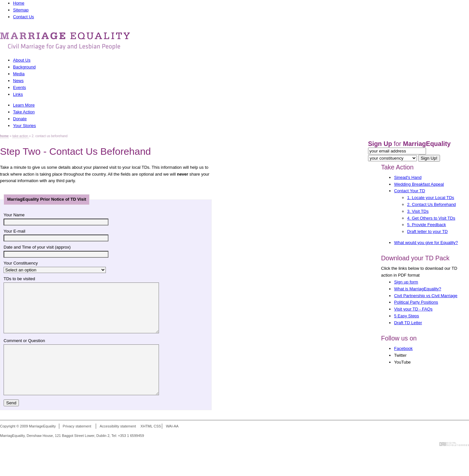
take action (21, 136)
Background (24, 67)
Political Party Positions (416, 302)
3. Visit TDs (418, 211)
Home (19, 3)
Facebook (403, 348)
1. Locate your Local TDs (431, 198)
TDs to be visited (19, 279)
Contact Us (23, 17)
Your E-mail (14, 231)
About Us (22, 60)
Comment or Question (24, 350)
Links (18, 94)
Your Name (14, 215)
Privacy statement (77, 446)
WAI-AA (172, 446)
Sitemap (21, 10)
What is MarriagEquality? (418, 289)
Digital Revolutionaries (454, 464)
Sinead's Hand (408, 177)
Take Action (397, 167)
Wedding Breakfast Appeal (419, 184)
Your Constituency (21, 263)
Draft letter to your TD (427, 231)
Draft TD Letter (408, 323)
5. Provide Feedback (426, 225)
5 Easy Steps (407, 316)
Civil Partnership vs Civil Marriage (426, 296)
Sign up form (406, 282)
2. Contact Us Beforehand (432, 204)
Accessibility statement (118, 446)
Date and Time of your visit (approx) (37, 247)
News (18, 81)
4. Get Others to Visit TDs (431, 218)
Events (20, 87)
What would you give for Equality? (426, 243)
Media (19, 74)
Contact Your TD (410, 191)
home (4, 136)
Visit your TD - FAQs (413, 309)
